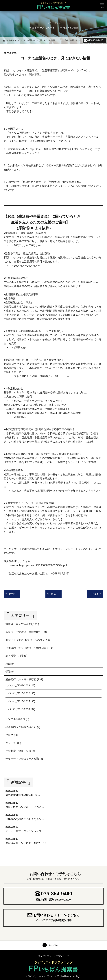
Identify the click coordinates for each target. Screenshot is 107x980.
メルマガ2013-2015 (19, 701)
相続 (8, 664)
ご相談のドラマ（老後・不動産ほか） (27, 648)
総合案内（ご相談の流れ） (21, 727)
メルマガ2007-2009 (19, 685)
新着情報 (13, 40)
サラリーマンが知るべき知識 (22, 759)
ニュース (11, 743)
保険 (8, 672)
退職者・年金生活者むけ (20, 624)
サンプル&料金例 (15, 719)
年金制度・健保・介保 (18, 751)
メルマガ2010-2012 (19, 693)
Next (95, 594)
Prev (12, 594)
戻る (53, 594)
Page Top (53, 945)
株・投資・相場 (14, 656)
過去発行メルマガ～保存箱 (21, 679)
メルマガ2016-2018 (19, 709)
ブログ (9, 735)
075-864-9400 (95, 40)
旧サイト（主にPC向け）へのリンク (26, 640)
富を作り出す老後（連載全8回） (24, 632)
